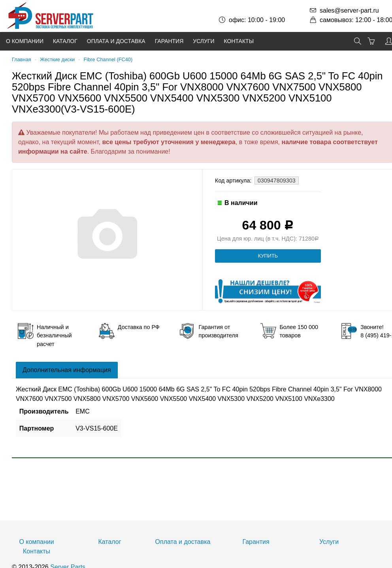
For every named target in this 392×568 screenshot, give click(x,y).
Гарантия (169, 41)
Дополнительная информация (67, 370)
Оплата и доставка (116, 41)
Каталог (65, 41)
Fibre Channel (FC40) (108, 59)
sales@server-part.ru (349, 10)
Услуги (204, 41)
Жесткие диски (57, 59)
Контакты (239, 41)
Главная (22, 59)
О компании (25, 41)
